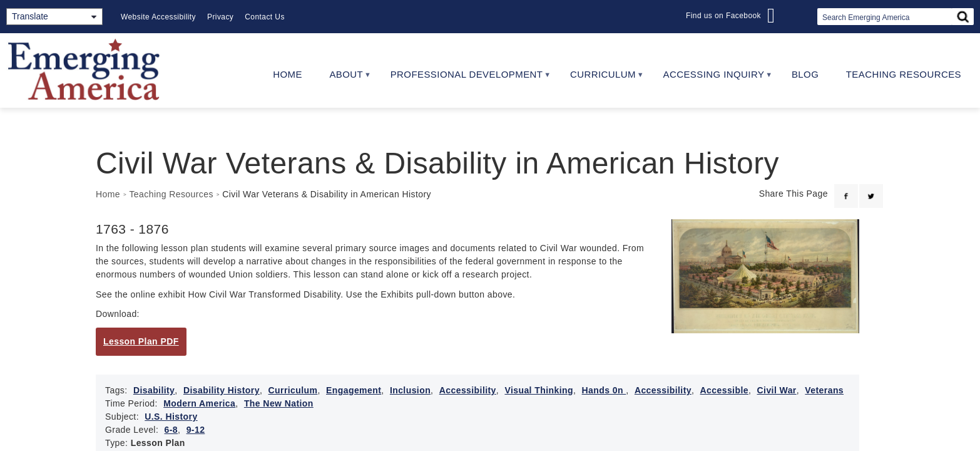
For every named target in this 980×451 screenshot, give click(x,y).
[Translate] (54, 17)
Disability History (222, 390)
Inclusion (410, 390)
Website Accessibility (158, 17)
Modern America (199, 403)
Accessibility (468, 390)
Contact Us (265, 17)
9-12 (196, 430)
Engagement (354, 390)
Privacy (220, 17)
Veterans (824, 390)
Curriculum (600, 79)
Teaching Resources (904, 74)
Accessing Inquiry (711, 79)
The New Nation (279, 403)
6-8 (171, 430)
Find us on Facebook (723, 16)
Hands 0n (604, 390)
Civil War (777, 390)
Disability (154, 390)
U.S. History (171, 417)
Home (288, 74)
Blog (805, 74)
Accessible (724, 390)
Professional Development (463, 79)
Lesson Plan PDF (141, 341)
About (343, 79)
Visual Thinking (539, 390)
